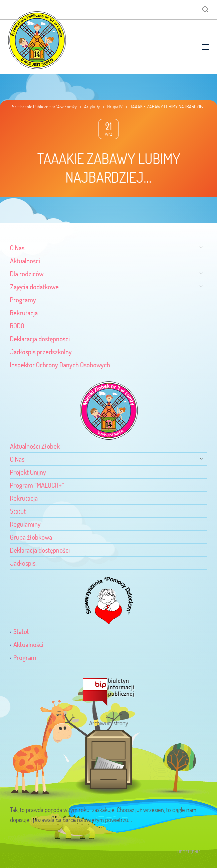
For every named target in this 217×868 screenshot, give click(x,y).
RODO (17, 326)
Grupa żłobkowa (31, 537)
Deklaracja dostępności (40, 339)
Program (25, 657)
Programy (23, 300)
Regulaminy (25, 524)
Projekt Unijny (28, 472)
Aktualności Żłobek (35, 446)
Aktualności (25, 261)
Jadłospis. (23, 563)
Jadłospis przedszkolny (41, 352)
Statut (18, 511)
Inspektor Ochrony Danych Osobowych (60, 365)
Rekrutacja (24, 313)
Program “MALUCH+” (37, 485)
